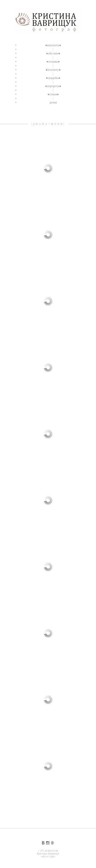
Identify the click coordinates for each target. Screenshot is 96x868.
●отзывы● (53, 62)
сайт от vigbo (48, 856)
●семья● (53, 94)
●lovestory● (53, 70)
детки (53, 102)
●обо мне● (53, 53)
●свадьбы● (53, 78)
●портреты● (53, 86)
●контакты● (53, 45)
